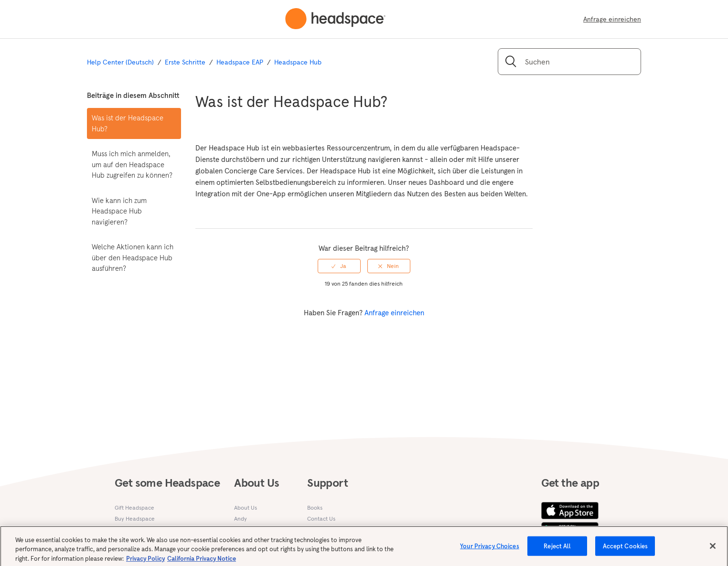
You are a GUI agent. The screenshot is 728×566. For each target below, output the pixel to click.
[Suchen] (569, 62)
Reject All (557, 549)
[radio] (339, 266)
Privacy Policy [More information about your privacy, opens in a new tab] (145, 561)
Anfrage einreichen (612, 19)
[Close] (713, 549)
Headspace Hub (298, 62)
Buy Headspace (135, 518)
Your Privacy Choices (490, 549)
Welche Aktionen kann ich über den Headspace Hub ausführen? (133, 257)
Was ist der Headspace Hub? (128, 123)
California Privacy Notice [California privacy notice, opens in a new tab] (202, 561)
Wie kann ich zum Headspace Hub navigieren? (119, 211)
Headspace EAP (240, 62)
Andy (241, 518)
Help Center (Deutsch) (120, 62)
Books (315, 507)
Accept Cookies (626, 549)
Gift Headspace (134, 507)
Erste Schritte (185, 62)
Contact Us (321, 518)
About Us (246, 507)
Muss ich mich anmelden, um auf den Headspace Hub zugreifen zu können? (132, 164)
